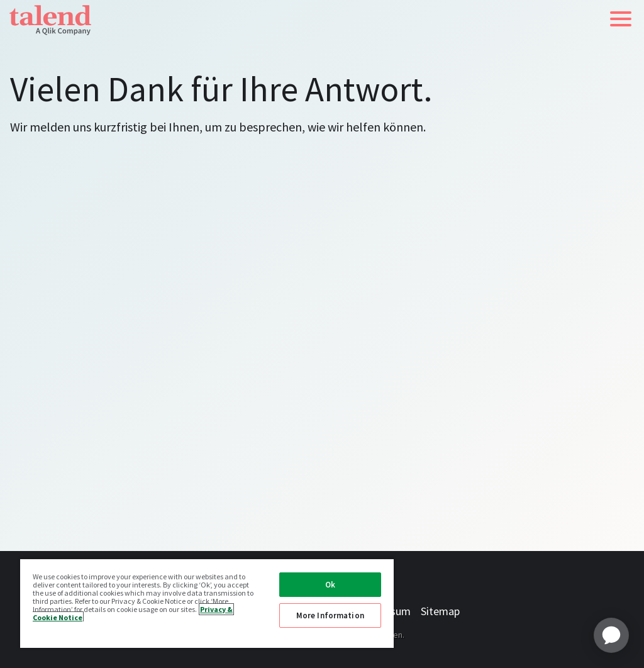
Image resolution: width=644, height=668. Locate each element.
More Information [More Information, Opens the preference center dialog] (330, 615)
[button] (621, 19)
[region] (207, 603)
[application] (611, 635)
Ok (330, 585)
